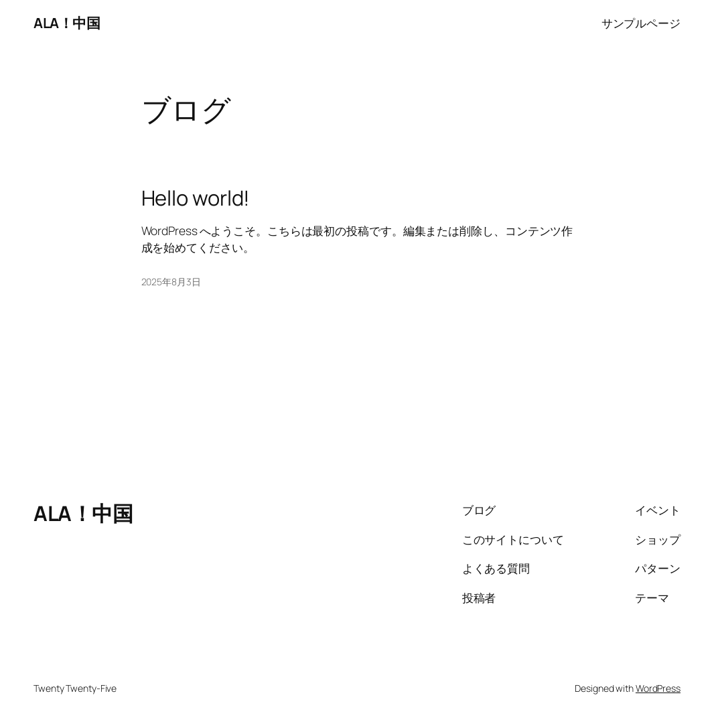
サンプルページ (641, 23)
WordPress (658, 688)
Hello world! (196, 198)
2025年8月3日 (171, 282)
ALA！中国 (67, 23)
